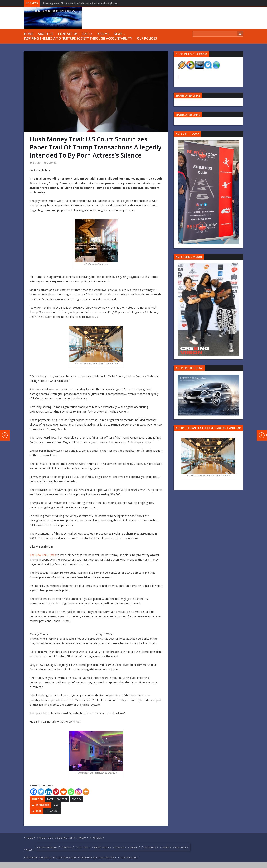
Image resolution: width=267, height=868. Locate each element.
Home (29, 34)
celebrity (150, 847)
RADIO (87, 34)
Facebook (62, 799)
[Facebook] (34, 792)
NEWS (118, 34)
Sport (68, 847)
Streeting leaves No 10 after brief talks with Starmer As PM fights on (80, 3)
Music (134, 847)
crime (166, 847)
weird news (102, 847)
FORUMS (103, 34)
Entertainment (47, 847)
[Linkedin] (49, 792)
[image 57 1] (208, 192)
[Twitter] (41, 792)
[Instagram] (78, 792)
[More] (86, 792)
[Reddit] (63, 792)
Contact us (68, 34)
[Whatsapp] (71, 792)
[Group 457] (208, 309)
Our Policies (147, 38)
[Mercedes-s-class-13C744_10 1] (208, 395)
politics (181, 847)
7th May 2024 (52, 811)
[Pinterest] (56, 792)
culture (83, 847)
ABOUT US (46, 34)
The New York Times (43, 555)
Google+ (76, 799)
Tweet (50, 799)
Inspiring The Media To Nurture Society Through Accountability (78, 38)
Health (120, 847)
